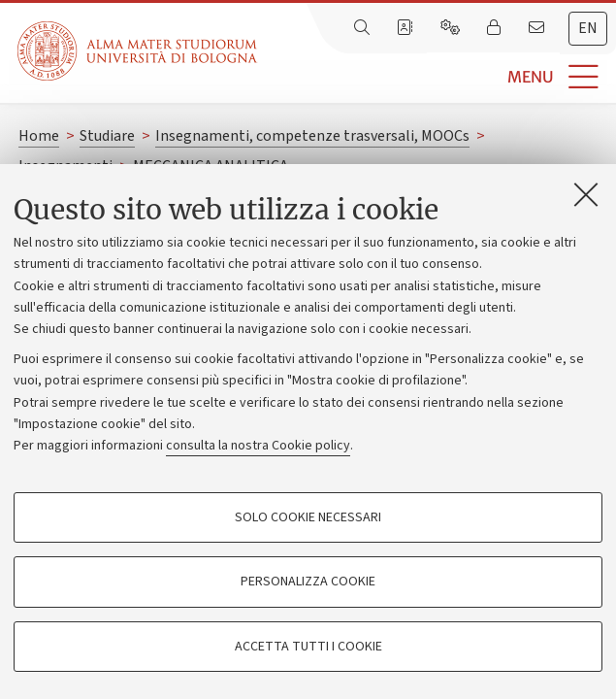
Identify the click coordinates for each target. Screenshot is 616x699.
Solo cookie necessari (308, 517)
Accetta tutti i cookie (308, 647)
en (588, 28)
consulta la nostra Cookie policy (258, 446)
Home (39, 136)
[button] (437, 77)
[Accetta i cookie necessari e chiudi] (586, 194)
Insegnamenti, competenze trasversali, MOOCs (312, 136)
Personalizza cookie (308, 582)
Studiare (107, 136)
